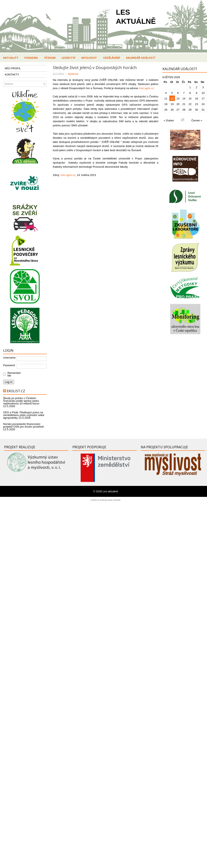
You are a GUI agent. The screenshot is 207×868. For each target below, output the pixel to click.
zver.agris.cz (146, 88)
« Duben (169, 120)
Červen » (197, 120)
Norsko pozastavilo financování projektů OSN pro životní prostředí (23, 425)
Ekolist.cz (16, 391)
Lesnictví (68, 58)
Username (9, 358)
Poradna (31, 58)
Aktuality (11, 58)
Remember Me (13, 374)
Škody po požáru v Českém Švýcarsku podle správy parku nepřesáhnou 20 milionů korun (21, 401)
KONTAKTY (12, 75)
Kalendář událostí (141, 58)
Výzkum (50, 58)
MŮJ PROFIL (13, 68)
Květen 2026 (171, 77)
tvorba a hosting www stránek (106, 500)
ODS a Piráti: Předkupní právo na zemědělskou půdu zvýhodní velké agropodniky (24, 415)
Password (9, 365)
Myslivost (89, 58)
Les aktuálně (110, 491)
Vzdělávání (111, 58)
